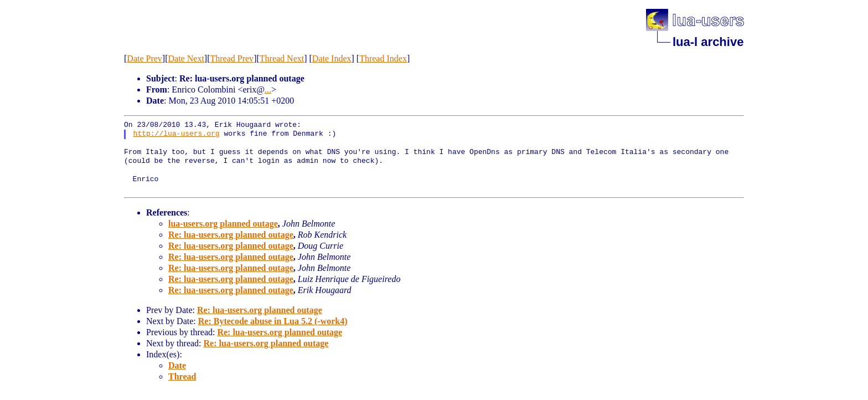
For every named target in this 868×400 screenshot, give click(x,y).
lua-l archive (708, 42)
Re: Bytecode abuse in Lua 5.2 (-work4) (273, 321)
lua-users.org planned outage (223, 224)
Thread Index (383, 58)
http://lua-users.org (177, 134)
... (268, 89)
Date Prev (144, 58)
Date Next (186, 58)
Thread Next (282, 58)
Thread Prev (232, 58)
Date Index (332, 58)
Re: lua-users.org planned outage (231, 235)
